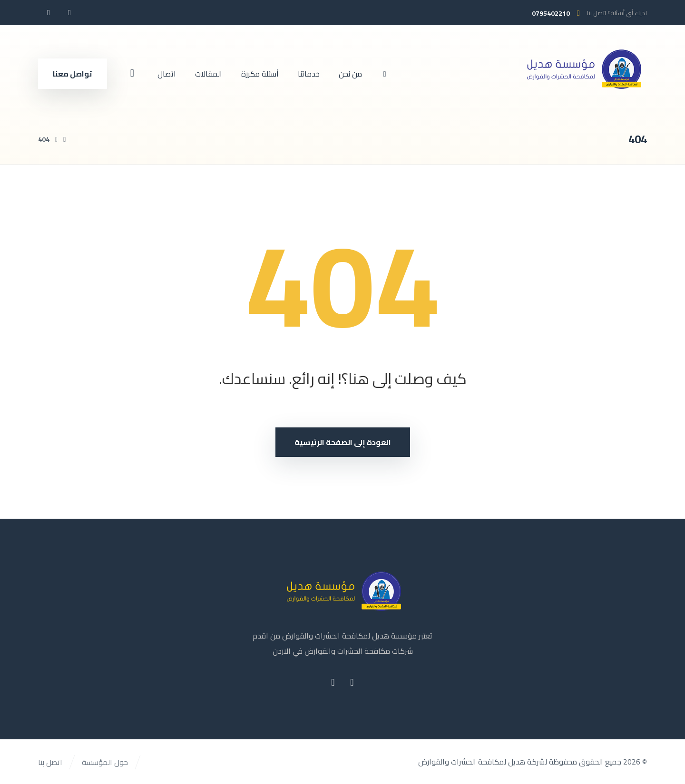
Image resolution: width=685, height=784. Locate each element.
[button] (69, 12)
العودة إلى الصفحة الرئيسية (343, 442)
